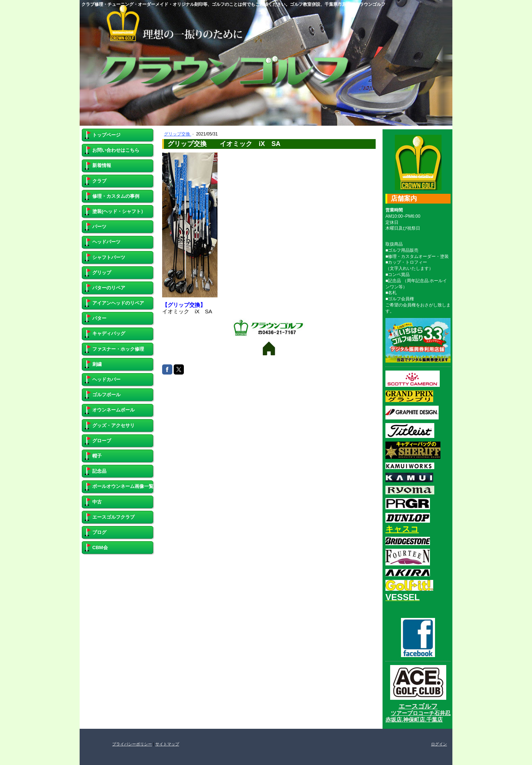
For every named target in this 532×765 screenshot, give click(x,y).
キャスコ (402, 529)
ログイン (439, 744)
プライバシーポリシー (132, 744)
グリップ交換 (178, 134)
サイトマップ (167, 744)
